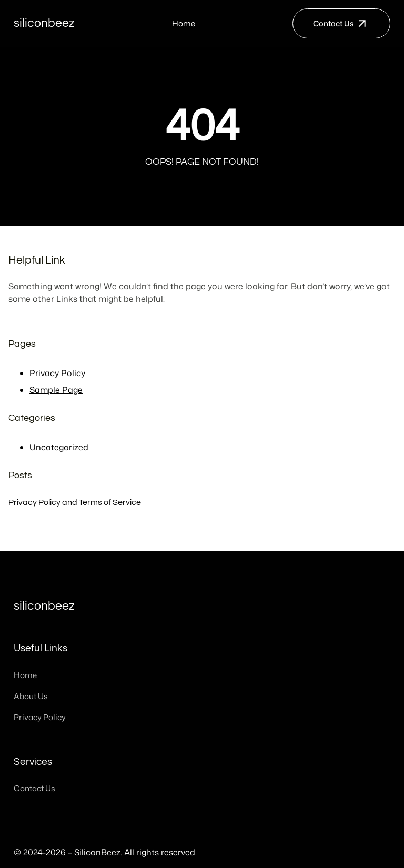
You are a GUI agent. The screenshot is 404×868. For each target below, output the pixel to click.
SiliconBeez (44, 23)
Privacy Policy (57, 373)
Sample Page (56, 390)
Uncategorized (59, 447)
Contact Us (334, 23)
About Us (31, 696)
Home (184, 23)
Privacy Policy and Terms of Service (75, 502)
